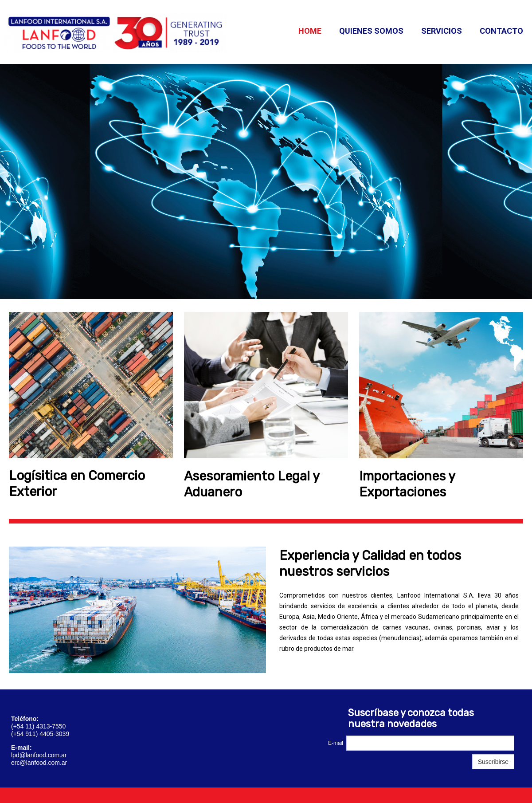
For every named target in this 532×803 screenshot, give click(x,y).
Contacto (501, 31)
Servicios (442, 31)
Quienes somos (371, 31)
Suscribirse (493, 762)
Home (310, 31)
